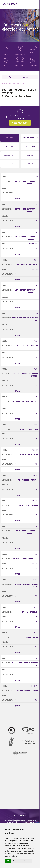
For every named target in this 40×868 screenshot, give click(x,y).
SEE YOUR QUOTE (20, 123)
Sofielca (6, 83)
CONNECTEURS (30, 146)
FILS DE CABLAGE (30, 138)
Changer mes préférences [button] (21, 861)
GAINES (30, 155)
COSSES (10, 146)
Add (17, 199)
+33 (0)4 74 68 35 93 (22, 77)
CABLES (10, 164)
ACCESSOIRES (10, 155)
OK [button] (8, 861)
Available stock (20, 83)
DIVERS (30, 164)
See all (10, 138)
